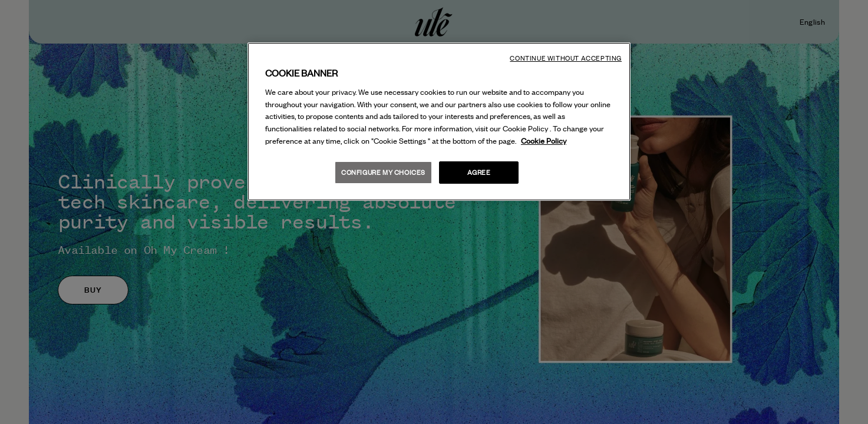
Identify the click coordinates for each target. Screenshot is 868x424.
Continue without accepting (566, 58)
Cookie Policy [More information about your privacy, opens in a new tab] (544, 141)
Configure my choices (383, 172)
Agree (479, 172)
